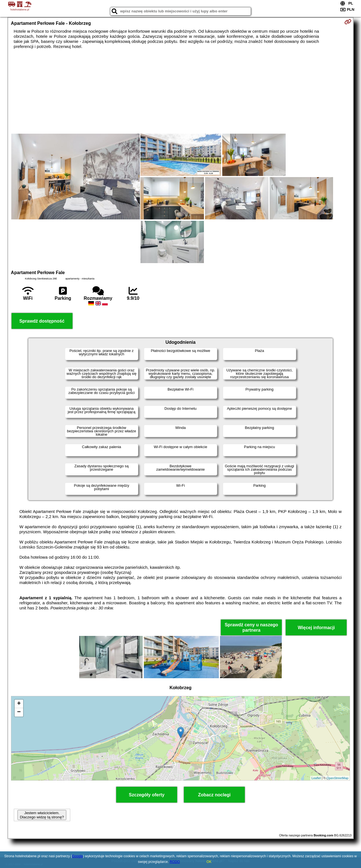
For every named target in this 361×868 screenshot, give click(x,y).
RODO (175, 862)
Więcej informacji (316, 628)
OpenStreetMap (338, 778)
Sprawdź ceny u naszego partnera (251, 627)
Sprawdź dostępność (42, 321)
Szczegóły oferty (147, 795)
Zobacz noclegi (214, 795)
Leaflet (316, 778)
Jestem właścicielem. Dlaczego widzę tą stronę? (42, 815)
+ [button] (19, 704)
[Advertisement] (180, 91)
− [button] (19, 712)
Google (77, 856)
